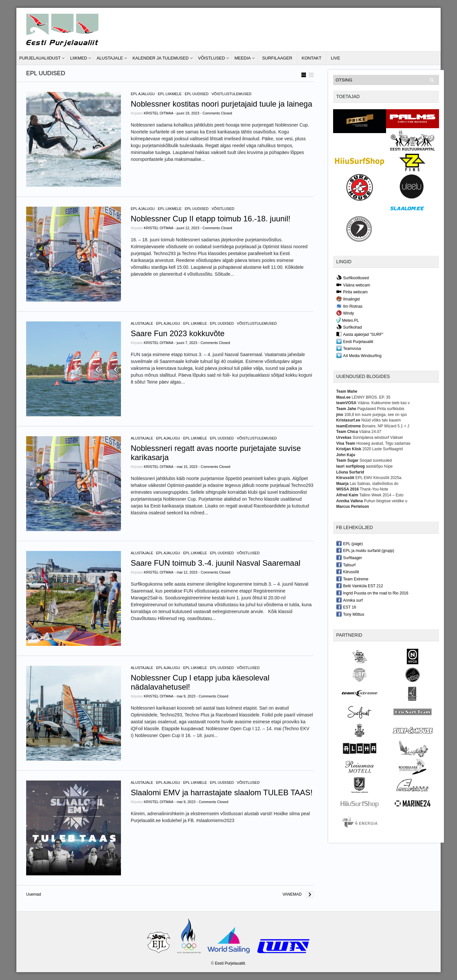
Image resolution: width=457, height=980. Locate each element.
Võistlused (212, 58)
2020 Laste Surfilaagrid (383, 449)
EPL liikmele (170, 94)
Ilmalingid (348, 299)
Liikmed (78, 58)
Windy (345, 313)
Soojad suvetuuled (376, 460)
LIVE (335, 58)
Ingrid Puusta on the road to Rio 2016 (372, 593)
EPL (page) (350, 543)
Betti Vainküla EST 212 (360, 586)
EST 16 (346, 607)
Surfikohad (349, 327)
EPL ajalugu (143, 94)
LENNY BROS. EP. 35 (371, 397)
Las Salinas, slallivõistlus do (374, 484)
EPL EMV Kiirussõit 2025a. (379, 478)
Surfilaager (277, 58)
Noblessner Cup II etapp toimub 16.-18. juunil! (211, 219)
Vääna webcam (353, 285)
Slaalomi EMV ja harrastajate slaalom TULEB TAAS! (222, 792)
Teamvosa (349, 348)
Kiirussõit (348, 572)
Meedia (243, 58)
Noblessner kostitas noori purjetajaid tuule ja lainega (221, 104)
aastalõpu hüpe (379, 466)
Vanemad (292, 894)
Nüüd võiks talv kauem (381, 420)
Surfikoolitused (353, 278)
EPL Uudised (197, 94)
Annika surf (350, 600)
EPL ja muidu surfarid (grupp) (365, 550)
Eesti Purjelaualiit (355, 341)
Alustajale (110, 58)
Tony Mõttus (350, 614)
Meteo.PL (348, 320)
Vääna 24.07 (370, 432)
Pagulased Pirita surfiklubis (381, 409)
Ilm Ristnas (349, 306)
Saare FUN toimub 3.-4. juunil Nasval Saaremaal (216, 563)
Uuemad (34, 894)
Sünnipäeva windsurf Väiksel (378, 438)
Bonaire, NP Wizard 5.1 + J (386, 426)
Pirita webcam (352, 292)
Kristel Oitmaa (159, 113)
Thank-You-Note (374, 489)
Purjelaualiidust (40, 58)
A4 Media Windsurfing (359, 355)
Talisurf (346, 565)
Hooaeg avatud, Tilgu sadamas (383, 443)
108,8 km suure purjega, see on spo (375, 415)
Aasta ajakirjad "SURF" (360, 334)
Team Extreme (352, 579)
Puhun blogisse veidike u (386, 501)
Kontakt (312, 58)
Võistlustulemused (231, 94)
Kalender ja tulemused (161, 58)
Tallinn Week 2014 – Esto (381, 495)
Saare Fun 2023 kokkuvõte (178, 333)
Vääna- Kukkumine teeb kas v (384, 403)
